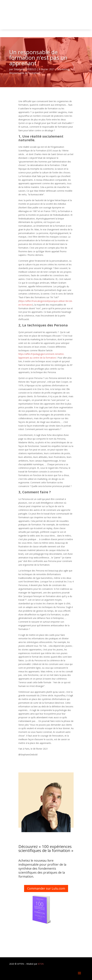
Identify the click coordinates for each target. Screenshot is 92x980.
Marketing (63, 69)
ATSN (41, 964)
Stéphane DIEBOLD (25, 69)
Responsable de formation (24, 73)
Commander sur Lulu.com (46, 888)
